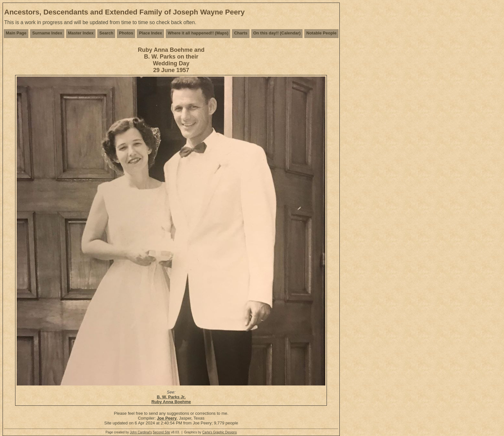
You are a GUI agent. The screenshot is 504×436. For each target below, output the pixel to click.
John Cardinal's (141, 432)
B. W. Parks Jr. (171, 397)
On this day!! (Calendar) (277, 33)
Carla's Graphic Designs (220, 432)
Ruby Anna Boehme (171, 402)
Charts (241, 33)
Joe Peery (167, 418)
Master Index (81, 33)
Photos (126, 33)
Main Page (16, 33)
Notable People (321, 33)
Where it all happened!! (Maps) (198, 33)
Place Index (150, 33)
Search (106, 33)
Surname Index (47, 33)
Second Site (161, 432)
